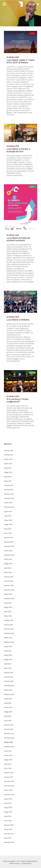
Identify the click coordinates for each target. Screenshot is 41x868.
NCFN (32, 187)
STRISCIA (31, 126)
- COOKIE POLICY (26, 864)
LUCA (32, 33)
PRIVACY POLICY (15, 864)
